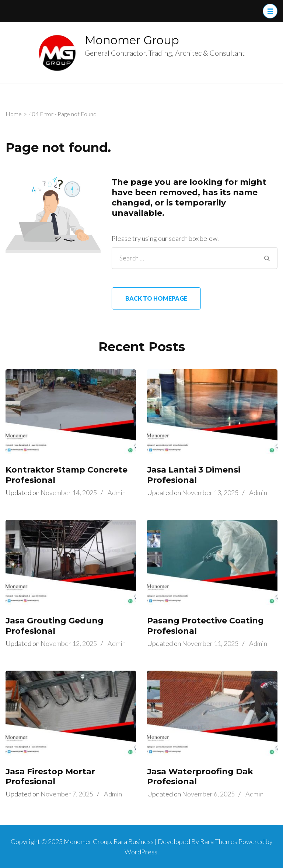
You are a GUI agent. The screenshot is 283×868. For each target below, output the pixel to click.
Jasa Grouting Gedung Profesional (55, 626)
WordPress (141, 852)
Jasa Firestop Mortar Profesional (50, 777)
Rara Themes (219, 841)
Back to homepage (156, 298)
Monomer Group (132, 40)
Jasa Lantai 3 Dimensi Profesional (194, 475)
